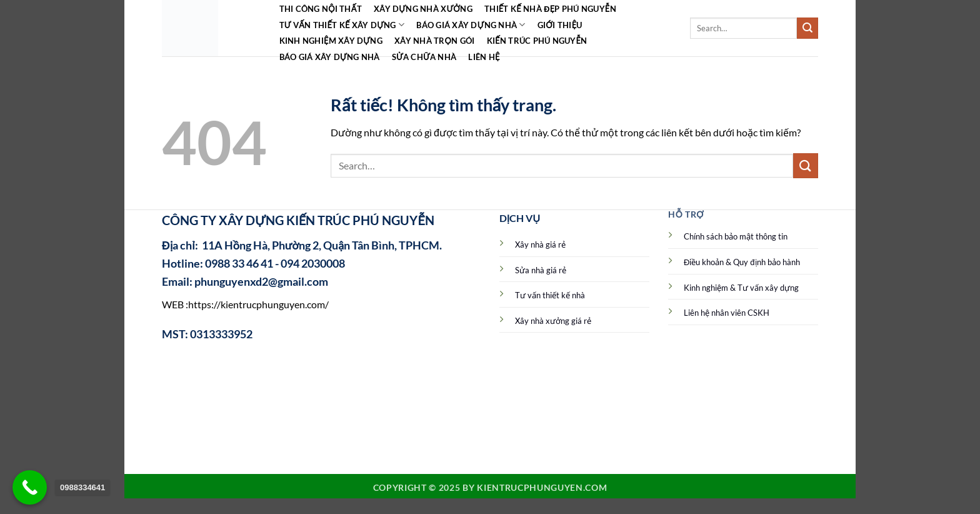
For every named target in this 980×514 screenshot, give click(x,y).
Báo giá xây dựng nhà (471, 25)
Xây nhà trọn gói (434, 41)
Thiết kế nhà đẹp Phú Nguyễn (550, 9)
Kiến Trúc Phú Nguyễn (537, 41)
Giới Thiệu (560, 25)
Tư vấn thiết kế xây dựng (342, 25)
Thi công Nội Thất (321, 9)
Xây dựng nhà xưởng (423, 9)
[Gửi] (807, 28)
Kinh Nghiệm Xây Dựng (331, 41)
